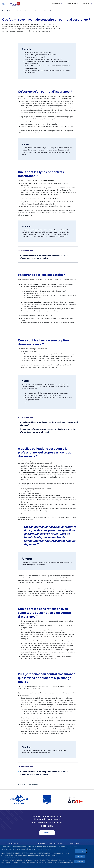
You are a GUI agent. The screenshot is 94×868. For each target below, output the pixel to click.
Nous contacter (74, 843)
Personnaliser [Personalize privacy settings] (80, 862)
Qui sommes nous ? (11, 844)
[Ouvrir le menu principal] (4, 4)
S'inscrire (47, 833)
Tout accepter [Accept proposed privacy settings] (81, 851)
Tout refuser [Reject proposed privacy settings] (80, 856)
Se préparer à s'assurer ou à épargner (49, 844)
